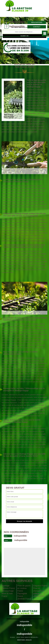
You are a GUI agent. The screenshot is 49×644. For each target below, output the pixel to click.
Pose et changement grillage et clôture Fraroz (39, 592)
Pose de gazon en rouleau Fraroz (24, 588)
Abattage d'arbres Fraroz (8, 587)
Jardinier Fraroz (24, 599)
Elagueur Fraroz (40, 586)
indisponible (17, 22)
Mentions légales (25, 640)
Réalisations (37, 22)
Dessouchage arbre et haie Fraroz (8, 594)
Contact (37, 27)
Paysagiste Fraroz (22, 595)
